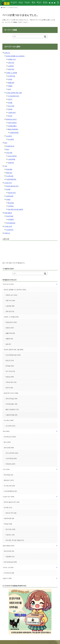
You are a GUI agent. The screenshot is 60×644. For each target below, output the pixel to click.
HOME (4, 11)
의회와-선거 (12, 63)
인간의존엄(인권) (14, 100)
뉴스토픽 (11, 143)
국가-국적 (11, 110)
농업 (9, 93)
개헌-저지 (11, 66)
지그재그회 (10, 180)
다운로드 (11, 210)
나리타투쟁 (12, 163)
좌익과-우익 (12, 197)
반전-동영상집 (11, 227)
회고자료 (11, 207)
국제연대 (11, 166)
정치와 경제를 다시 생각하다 (15, 60)
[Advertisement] (37, 257)
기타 (6, 170)
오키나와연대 (12, 160)
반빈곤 (10, 103)
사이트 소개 (8, 230)
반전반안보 (12, 80)
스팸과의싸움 (14, 136)
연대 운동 (9, 157)
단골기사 (7, 237)
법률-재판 (11, 86)
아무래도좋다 (12, 130)
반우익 (10, 120)
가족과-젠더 (12, 116)
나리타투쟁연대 (11, 183)
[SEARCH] (3, 8)
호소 (8, 153)
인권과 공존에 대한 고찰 (14, 97)
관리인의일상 (12, 126)
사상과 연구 (8, 187)
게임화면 (11, 223)
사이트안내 (10, 233)
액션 (6, 147)
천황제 (10, 90)
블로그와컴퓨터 (13, 133)
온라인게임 (10, 220)
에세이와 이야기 (11, 123)
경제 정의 (11, 73)
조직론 (8, 193)
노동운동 (11, 70)
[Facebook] (53, 3)
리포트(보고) (10, 150)
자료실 (8, 203)
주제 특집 (9, 173)
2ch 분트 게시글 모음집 (16, 213)
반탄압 (10, 113)
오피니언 (7, 57)
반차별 (10, 106)
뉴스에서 (9, 140)
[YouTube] (59, 3)
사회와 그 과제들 (12, 77)
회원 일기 (9, 177)
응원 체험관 (8, 217)
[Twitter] (56, 3)
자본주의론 (10, 200)
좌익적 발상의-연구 (12, 190)
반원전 (10, 83)
